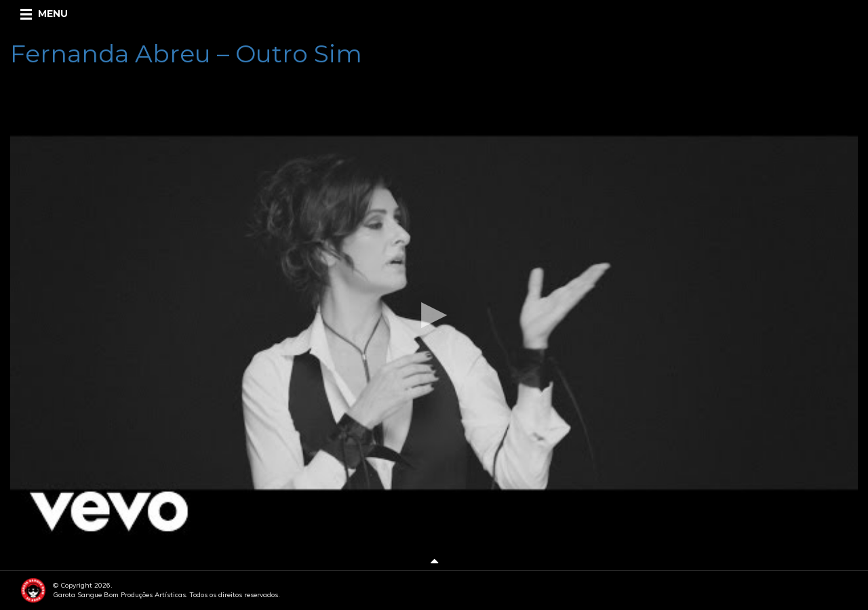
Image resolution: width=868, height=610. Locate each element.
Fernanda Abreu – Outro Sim (186, 54)
